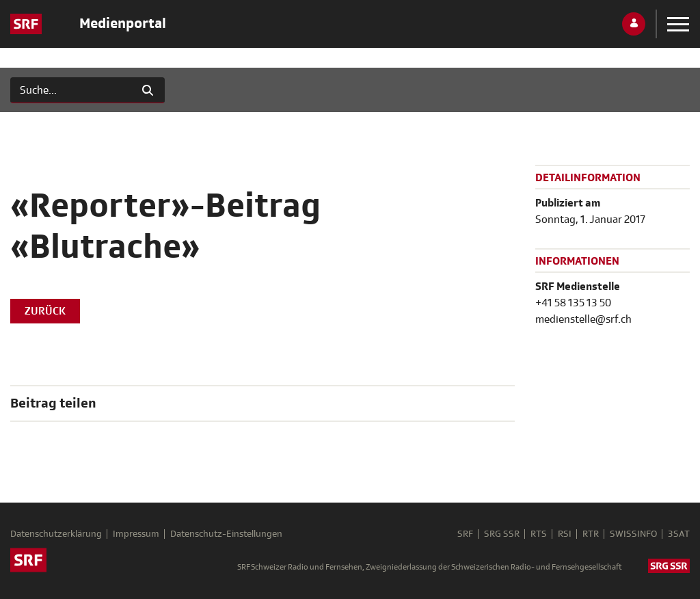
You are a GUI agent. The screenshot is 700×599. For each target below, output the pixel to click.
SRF (465, 534)
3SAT (679, 534)
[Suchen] (71, 90)
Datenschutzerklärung (56, 534)
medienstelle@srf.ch (583, 319)
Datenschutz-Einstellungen (226, 534)
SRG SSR (502, 534)
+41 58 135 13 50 (573, 303)
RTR (591, 534)
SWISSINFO (633, 534)
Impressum (136, 534)
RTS (539, 534)
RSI (565, 534)
